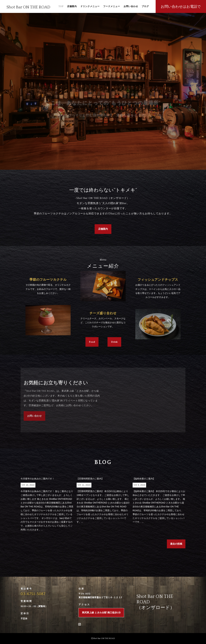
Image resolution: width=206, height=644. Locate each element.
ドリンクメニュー (90, 7)
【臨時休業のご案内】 (144, 479)
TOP (61, 7)
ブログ (145, 7)
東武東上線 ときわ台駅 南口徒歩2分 (101, 613)
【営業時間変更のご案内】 (90, 479)
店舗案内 (72, 7)
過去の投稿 (176, 544)
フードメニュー (112, 7)
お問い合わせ (131, 7)
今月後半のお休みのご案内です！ (37, 479)
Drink (114, 342)
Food (92, 342)
